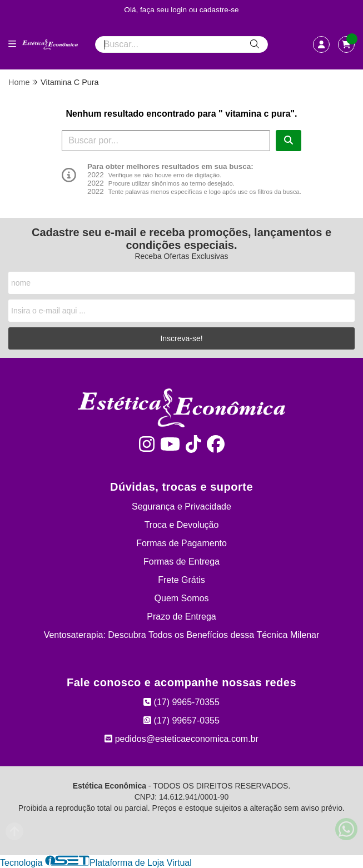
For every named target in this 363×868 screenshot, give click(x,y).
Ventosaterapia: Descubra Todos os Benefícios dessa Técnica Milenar (182, 635)
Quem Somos (182, 598)
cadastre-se (219, 10)
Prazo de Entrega (181, 617)
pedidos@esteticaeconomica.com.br (181, 739)
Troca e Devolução (182, 525)
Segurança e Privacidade (181, 507)
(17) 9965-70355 (181, 702)
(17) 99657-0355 (181, 720)
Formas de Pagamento (181, 543)
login (180, 10)
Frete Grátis (181, 580)
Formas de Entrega (181, 562)
